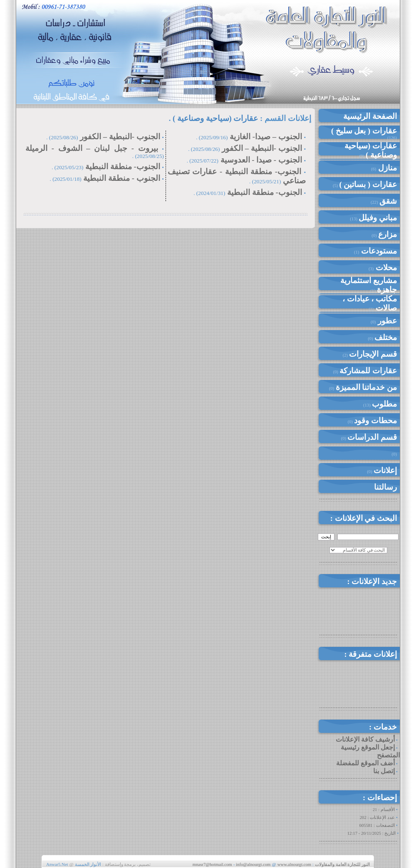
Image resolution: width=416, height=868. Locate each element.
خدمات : (383, 727)
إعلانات (385, 470)
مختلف (386, 337)
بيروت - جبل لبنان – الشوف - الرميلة (92, 148)
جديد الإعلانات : (372, 581)
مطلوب (384, 404)
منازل (386, 168)
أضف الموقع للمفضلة (365, 763)
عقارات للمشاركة (368, 371)
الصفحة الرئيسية (370, 116)
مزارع (388, 234)
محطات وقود (375, 420)
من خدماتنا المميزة (366, 387)
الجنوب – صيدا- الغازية (266, 137)
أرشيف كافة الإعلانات (365, 739)
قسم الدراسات (372, 437)
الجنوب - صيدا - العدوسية (261, 160)
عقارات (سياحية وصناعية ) (371, 150)
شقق (388, 201)
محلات (385, 268)
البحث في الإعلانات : (364, 518)
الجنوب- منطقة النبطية (263, 192)
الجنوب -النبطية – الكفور (262, 148)
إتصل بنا (384, 771)
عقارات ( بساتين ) (368, 184)
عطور (386, 321)
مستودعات (378, 251)
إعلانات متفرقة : (370, 654)
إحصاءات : (380, 798)
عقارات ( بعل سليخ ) (364, 131)
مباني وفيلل (378, 218)
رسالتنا (385, 487)
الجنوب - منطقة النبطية (121, 178)
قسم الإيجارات (373, 354)
